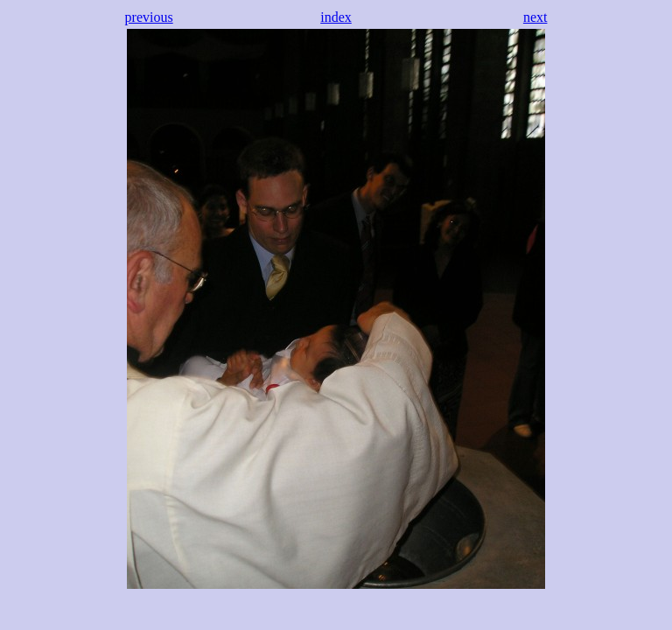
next (535, 17)
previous (149, 17)
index (336, 17)
